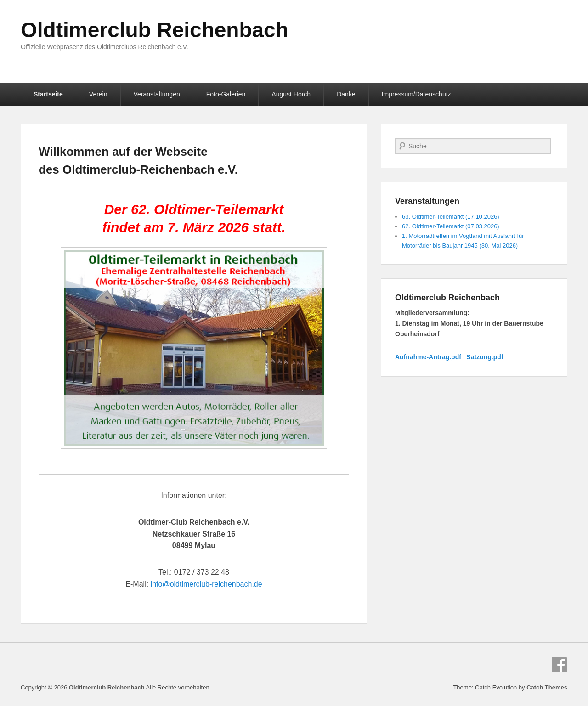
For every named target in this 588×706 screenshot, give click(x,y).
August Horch (291, 94)
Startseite (48, 94)
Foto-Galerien (226, 94)
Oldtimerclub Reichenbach (155, 30)
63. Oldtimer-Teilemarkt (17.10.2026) (451, 217)
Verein (98, 94)
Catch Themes (547, 687)
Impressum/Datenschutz (416, 94)
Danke (346, 94)
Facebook (560, 665)
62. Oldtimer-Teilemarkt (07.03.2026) (451, 226)
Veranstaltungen (157, 94)
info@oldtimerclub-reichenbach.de (206, 584)
